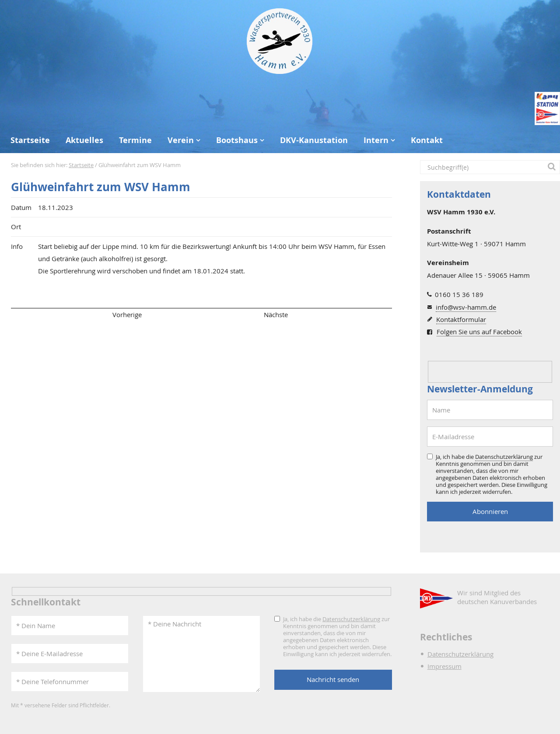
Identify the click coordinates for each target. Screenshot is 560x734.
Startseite (30, 140)
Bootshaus (237, 140)
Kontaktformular (461, 319)
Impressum (444, 666)
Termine (135, 140)
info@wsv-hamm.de (466, 307)
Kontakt (427, 140)
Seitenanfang (37, 315)
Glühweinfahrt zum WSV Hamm (101, 187)
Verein (181, 140)
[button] (553, 167)
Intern (376, 140)
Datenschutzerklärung (504, 457)
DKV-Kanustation (314, 140)
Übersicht (201, 315)
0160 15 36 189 (459, 294)
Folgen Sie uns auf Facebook (479, 332)
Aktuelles (84, 140)
